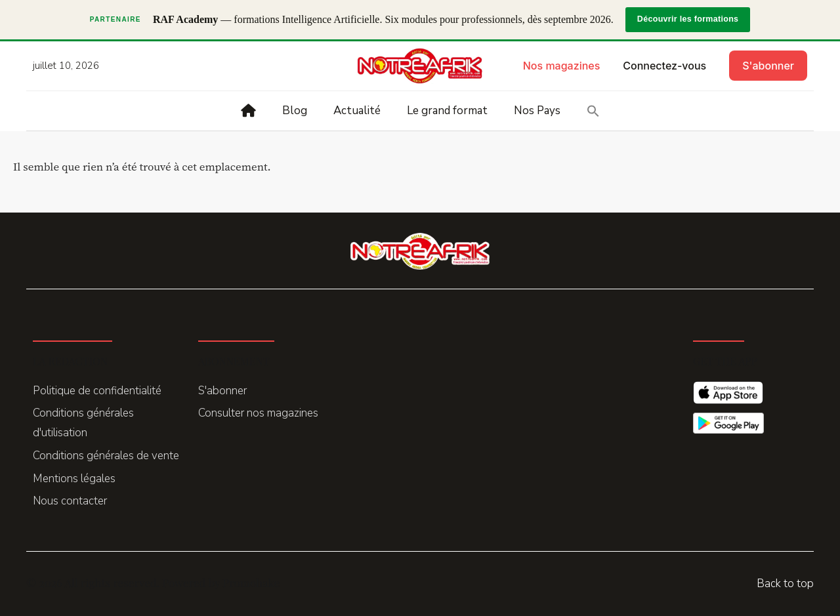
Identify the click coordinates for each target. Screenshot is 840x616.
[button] (593, 111)
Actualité (357, 111)
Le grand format (447, 111)
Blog (295, 111)
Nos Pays (537, 111)
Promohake (251, 583)
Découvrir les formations (688, 19)
